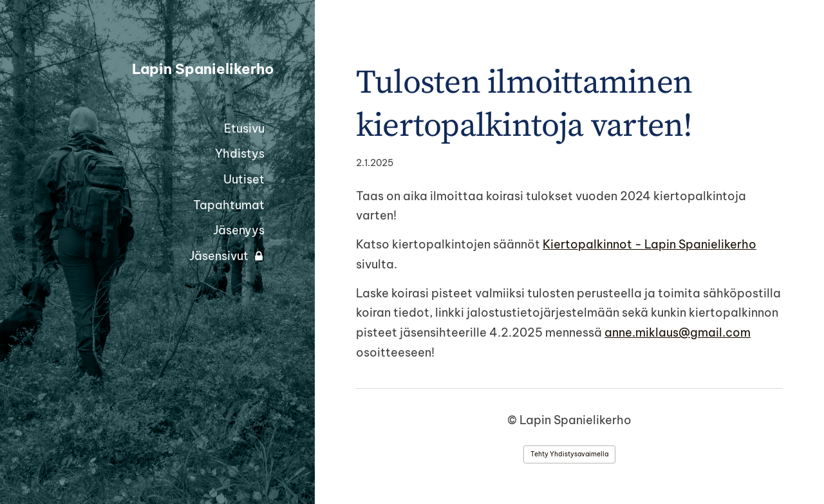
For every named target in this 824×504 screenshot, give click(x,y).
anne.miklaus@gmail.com (678, 332)
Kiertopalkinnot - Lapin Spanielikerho (650, 244)
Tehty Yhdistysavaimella (569, 454)
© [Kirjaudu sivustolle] (513, 420)
